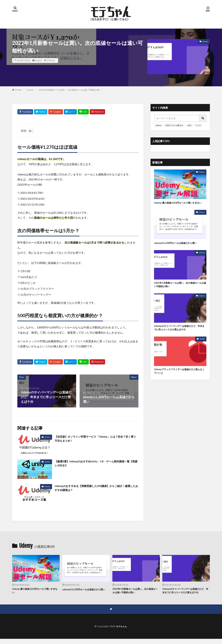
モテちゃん (121, 631)
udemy (159, 125)
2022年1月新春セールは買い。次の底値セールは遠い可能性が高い (70, 90)
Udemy (38, 60)
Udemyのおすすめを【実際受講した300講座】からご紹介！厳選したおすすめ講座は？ (93, 489)
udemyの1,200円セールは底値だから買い (178, 247)
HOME (18, 90)
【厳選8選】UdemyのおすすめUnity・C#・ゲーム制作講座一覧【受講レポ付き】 (96, 464)
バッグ (198, 125)
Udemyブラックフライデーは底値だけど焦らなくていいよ (179, 377)
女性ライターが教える (174, 125)
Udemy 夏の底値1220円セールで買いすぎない (180, 205)
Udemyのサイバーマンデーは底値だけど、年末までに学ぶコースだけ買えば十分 (179, 333)
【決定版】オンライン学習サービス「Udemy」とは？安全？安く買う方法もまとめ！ (94, 439)
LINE (189, 125)
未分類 (202, 345)
